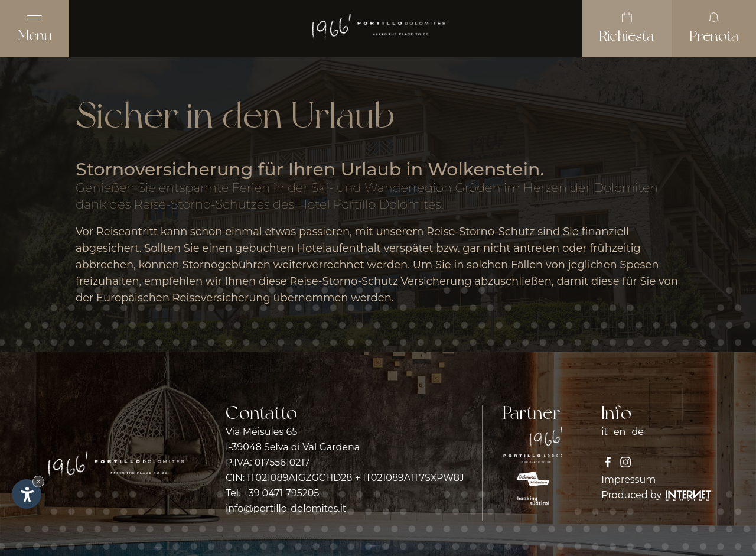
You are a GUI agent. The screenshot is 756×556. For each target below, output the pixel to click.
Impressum (628, 479)
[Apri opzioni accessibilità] (27, 494)
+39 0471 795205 (281, 493)
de (638, 432)
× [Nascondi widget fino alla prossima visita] (38, 481)
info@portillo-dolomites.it (286, 508)
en (620, 432)
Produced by (657, 495)
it (605, 432)
